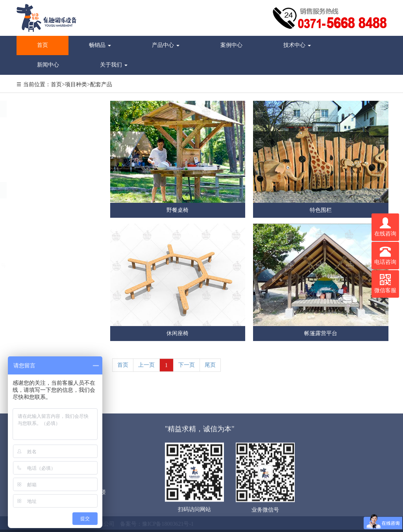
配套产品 (101, 84)
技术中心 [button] (297, 45)
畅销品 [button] (100, 45)
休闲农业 (38, 157)
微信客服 (385, 284)
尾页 (210, 368)
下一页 (187, 368)
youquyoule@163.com (50, 251)
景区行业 (38, 125)
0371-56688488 (43, 222)
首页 (43, 45)
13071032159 (40, 236)
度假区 (35, 173)
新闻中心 (48, 65)
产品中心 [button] (166, 45)
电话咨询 (385, 256)
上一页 (146, 368)
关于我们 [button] (114, 65)
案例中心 (231, 45)
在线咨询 (385, 227)
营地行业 (38, 141)
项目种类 (76, 84)
